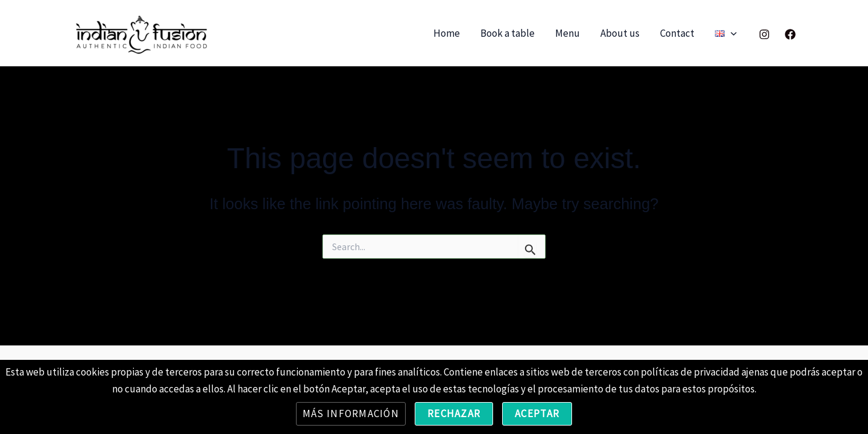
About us (620, 33)
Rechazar (454, 414)
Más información (351, 414)
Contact (677, 33)
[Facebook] (790, 34)
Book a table (508, 33)
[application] (731, 33)
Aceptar (537, 414)
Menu (568, 33)
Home (447, 33)
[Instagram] (764, 34)
